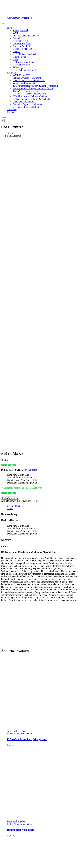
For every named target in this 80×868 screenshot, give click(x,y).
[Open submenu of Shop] (13, 29)
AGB (9, 831)
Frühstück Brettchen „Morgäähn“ (27, 438)
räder (36, 199)
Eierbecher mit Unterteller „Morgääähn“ (31, 712)
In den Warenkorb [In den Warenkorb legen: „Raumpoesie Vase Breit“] (15, 523)
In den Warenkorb (10, 197)
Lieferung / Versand (16, 821)
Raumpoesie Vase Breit (20, 528)
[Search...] (14, 117)
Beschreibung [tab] (13, 204)
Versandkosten (30, 168)
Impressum (12, 837)
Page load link (8, 847)
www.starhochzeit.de (11, 844)
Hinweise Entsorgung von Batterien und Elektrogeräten (33, 829)
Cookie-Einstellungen (33, 844)
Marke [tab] (10, 207)
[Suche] (3, 120)
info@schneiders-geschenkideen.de (18, 767)
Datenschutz (13, 834)
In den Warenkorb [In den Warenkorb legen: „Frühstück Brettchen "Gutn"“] (15, 613)
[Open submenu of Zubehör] (22, 68)
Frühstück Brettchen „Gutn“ (24, 619)
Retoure (11, 824)
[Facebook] (2, 802)
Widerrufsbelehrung (16, 826)
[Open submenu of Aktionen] (17, 73)
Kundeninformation (16, 816)
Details (29, 432)
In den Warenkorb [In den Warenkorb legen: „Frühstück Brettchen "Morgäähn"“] (15, 432)
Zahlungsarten (14, 818)
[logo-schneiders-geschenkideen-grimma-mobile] (19, 13)
